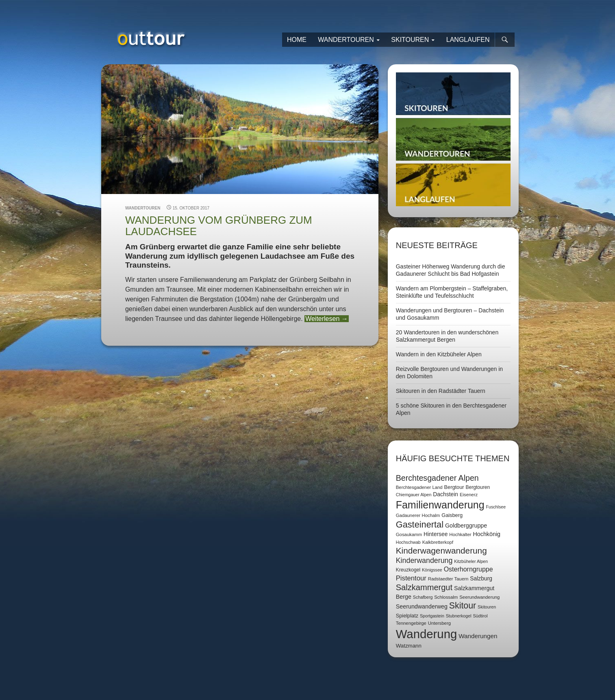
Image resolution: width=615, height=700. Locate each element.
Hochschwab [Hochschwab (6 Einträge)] (408, 542)
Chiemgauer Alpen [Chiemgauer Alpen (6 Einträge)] (414, 495)
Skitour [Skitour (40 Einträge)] (463, 606)
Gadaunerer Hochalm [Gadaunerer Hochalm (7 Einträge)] (418, 515)
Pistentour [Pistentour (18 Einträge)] (411, 578)
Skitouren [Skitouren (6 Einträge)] (487, 607)
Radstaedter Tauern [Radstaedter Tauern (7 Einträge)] (448, 579)
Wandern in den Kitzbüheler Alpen (439, 354)
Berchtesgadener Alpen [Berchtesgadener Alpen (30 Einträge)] (437, 478)
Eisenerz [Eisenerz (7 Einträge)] (469, 495)
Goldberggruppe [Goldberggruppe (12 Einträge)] (466, 526)
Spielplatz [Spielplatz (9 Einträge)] (407, 616)
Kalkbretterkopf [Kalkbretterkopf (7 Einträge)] (438, 542)
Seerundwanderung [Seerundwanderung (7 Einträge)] (479, 597)
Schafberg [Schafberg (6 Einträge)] (423, 597)
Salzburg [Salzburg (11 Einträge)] (481, 578)
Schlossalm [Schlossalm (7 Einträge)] (446, 597)
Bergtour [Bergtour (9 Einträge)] (454, 487)
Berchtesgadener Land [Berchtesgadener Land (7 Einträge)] (419, 487)
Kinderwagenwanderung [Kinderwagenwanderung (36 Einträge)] (441, 551)
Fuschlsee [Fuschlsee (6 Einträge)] (496, 507)
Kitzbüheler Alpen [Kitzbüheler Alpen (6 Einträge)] (471, 561)
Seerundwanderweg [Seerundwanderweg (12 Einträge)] (422, 606)
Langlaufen (468, 40)
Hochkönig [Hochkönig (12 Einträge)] (487, 534)
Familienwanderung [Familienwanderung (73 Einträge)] (440, 505)
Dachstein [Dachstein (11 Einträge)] (445, 494)
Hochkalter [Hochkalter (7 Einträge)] (460, 534)
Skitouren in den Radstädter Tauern (441, 391)
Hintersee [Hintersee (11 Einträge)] (436, 534)
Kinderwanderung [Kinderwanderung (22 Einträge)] (424, 560)
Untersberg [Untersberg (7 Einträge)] (439, 623)
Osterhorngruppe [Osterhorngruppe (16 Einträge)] (468, 569)
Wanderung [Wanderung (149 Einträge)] (427, 634)
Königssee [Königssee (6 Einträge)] (432, 570)
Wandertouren (346, 40)
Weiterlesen (327, 319)
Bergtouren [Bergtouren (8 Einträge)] (478, 487)
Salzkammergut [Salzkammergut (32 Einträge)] (424, 587)
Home (297, 40)
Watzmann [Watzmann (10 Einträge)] (409, 646)
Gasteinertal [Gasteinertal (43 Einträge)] (420, 524)
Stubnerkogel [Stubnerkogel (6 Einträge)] (459, 616)
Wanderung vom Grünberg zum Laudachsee (219, 226)
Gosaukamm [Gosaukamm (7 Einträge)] (409, 534)
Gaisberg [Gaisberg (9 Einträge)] (452, 515)
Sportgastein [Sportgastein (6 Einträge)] (432, 616)
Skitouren (410, 40)
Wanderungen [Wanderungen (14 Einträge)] (478, 636)
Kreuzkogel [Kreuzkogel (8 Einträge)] (408, 570)
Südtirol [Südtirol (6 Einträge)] (480, 616)
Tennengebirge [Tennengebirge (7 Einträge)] (411, 623)
